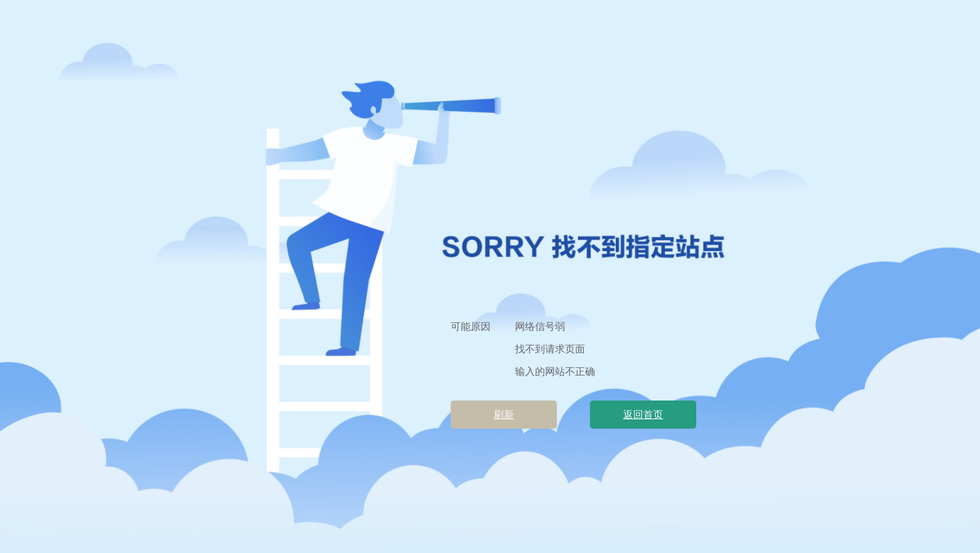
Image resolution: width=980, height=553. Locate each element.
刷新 (504, 415)
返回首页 (643, 415)
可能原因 (471, 326)
